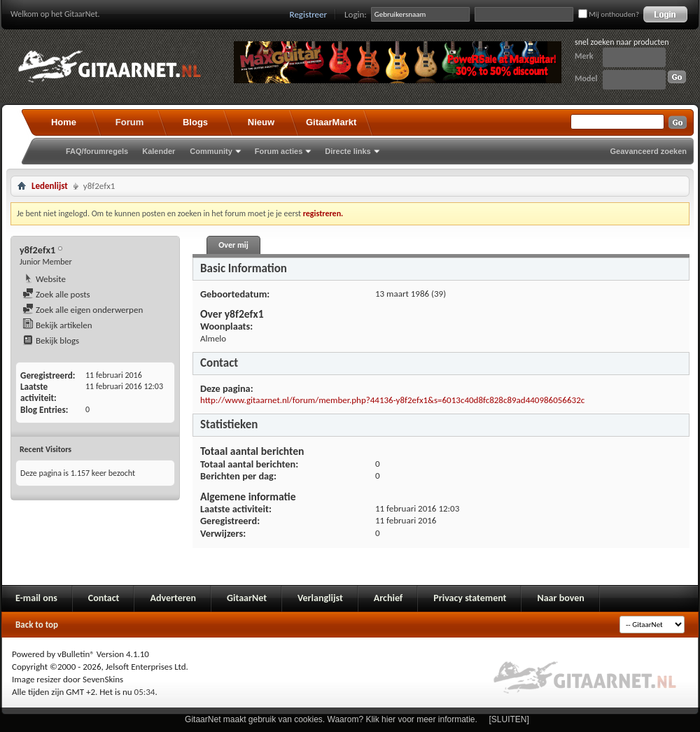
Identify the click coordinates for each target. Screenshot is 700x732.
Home (64, 122)
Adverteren (173, 598)
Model (586, 78)
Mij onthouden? (609, 14)
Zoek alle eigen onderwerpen (83, 310)
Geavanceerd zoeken (649, 151)
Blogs (195, 122)
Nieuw (261, 122)
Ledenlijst (50, 186)
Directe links (348, 151)
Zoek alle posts (56, 294)
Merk (584, 56)
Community (211, 151)
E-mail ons (36, 598)
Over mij (233, 245)
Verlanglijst (320, 598)
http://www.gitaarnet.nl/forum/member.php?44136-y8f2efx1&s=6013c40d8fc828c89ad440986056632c (392, 400)
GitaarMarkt (331, 122)
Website (44, 279)
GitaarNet (247, 598)
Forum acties (279, 151)
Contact (104, 598)
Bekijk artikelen (57, 325)
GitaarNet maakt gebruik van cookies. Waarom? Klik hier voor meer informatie (330, 719)
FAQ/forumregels (97, 151)
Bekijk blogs (51, 340)
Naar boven (560, 598)
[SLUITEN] (509, 719)
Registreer (309, 14)
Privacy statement (470, 598)
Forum (129, 122)
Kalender (159, 151)
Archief (388, 598)
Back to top (37, 625)
